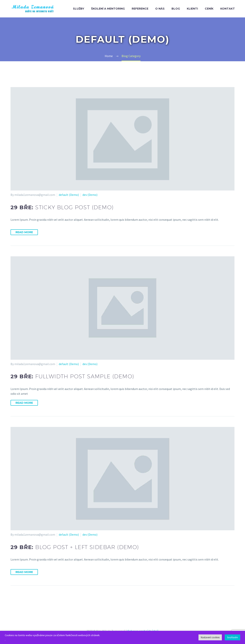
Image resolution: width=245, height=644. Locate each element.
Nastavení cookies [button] (210, 637)
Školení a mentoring (108, 9)
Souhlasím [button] (232, 637)
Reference (140, 9)
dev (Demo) (90, 195)
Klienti (192, 9)
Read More (24, 232)
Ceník (209, 9)
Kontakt (228, 9)
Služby (79, 9)
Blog (176, 9)
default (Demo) (69, 195)
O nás (160, 9)
